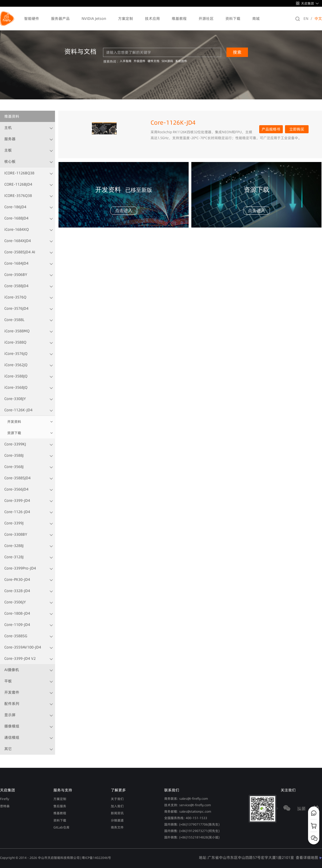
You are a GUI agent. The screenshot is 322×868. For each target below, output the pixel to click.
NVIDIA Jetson (94, 19)
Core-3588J (14, 455)
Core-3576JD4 (16, 308)
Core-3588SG (16, 636)
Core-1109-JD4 (17, 625)
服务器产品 (60, 19)
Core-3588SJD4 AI (20, 252)
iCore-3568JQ (16, 387)
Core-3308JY (15, 399)
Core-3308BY (16, 534)
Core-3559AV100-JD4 (23, 647)
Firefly (5, 799)
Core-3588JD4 (16, 286)
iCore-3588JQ (16, 376)
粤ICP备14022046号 (96, 858)
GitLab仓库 (61, 827)
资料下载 (233, 19)
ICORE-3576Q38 (18, 196)
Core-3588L (14, 320)
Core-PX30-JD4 (17, 579)
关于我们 (117, 799)
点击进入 (124, 210)
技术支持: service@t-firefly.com (188, 805)
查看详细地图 (309, 858)
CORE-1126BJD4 (18, 184)
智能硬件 (32, 19)
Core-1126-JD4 (17, 512)
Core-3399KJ (15, 444)
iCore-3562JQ (16, 365)
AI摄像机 (12, 670)
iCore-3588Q (15, 342)
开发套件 (12, 692)
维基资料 (12, 116)
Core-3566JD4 (16, 489)
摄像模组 (12, 726)
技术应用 (152, 19)
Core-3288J (14, 546)
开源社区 (206, 19)
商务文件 (117, 827)
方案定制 (126, 19)
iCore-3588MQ (17, 331)
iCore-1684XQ (17, 229)
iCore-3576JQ (16, 354)
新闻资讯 (117, 813)
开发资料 (14, 422)
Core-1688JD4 (16, 218)
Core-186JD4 (15, 207)
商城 (256, 19)
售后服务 (60, 806)
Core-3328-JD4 (17, 591)
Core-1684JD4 (16, 263)
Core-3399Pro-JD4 (20, 568)
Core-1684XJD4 (18, 241)
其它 (8, 749)
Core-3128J (14, 557)
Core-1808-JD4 (17, 613)
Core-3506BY (16, 275)
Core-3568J (14, 467)
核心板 (10, 161)
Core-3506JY (15, 602)
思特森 (5, 806)
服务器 (10, 139)
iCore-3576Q (15, 297)
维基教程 (179, 19)
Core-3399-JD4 (17, 500)
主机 (8, 128)
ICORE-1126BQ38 (19, 173)
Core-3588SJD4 (17, 478)
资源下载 (14, 433)
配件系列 (12, 704)
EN (306, 19)
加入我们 (117, 806)
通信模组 (12, 737)
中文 (318, 19)
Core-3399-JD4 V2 (20, 658)
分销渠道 (117, 820)
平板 (8, 681)
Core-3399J (14, 523)
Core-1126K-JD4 (18, 410)
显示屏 (10, 715)
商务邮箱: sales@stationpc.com (188, 811)
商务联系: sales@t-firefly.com (186, 799)
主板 (8, 150)
